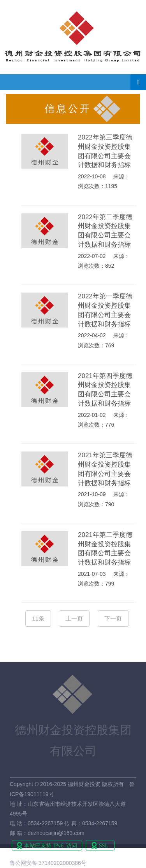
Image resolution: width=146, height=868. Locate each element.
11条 (38, 618)
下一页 (113, 618)
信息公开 (68, 109)
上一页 (74, 618)
